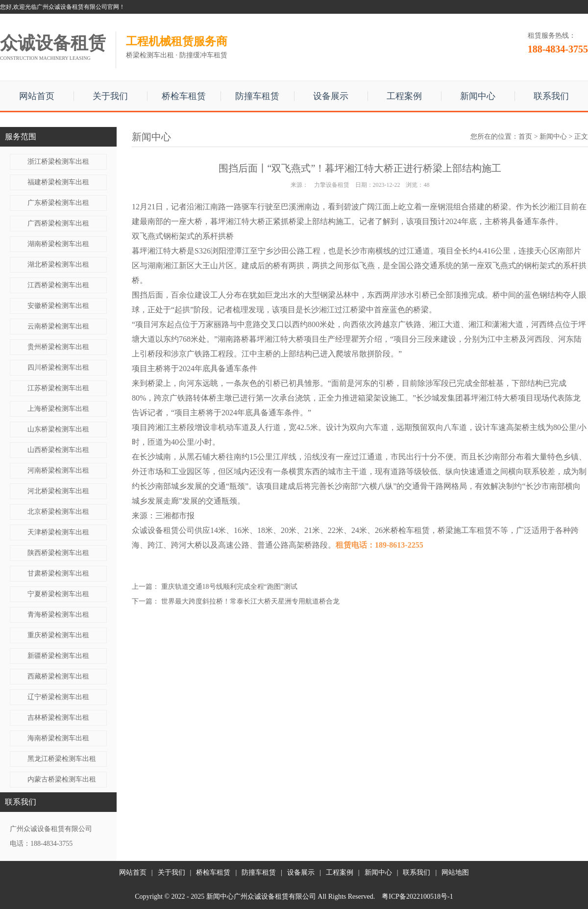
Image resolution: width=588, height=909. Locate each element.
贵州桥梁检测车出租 (58, 347)
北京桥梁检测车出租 (58, 512)
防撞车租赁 (257, 96)
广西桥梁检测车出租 (58, 223)
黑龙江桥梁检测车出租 (62, 759)
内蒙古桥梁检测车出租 (62, 779)
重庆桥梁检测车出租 (58, 635)
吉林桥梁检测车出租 (58, 718)
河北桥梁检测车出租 (58, 491)
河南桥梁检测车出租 (58, 470)
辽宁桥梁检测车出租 (58, 697)
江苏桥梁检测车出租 (58, 388)
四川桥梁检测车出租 (58, 367)
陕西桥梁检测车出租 (58, 553)
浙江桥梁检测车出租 (58, 162)
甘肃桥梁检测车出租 (58, 573)
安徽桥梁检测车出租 (58, 306)
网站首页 (37, 96)
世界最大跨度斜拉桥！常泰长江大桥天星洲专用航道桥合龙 (250, 601)
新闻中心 (478, 96)
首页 (525, 137)
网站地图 (455, 872)
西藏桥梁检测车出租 (58, 676)
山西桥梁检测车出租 (58, 450)
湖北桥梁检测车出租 (58, 265)
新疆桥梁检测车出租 (58, 656)
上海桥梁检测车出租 (58, 409)
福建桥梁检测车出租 (58, 182)
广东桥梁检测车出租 (58, 203)
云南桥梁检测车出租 (58, 326)
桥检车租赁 (184, 96)
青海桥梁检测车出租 (58, 615)
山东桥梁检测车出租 (58, 429)
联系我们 (551, 96)
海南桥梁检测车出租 (58, 738)
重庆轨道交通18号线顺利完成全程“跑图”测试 (229, 587)
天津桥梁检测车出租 (58, 532)
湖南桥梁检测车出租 (58, 244)
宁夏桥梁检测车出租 (58, 594)
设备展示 (331, 96)
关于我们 (110, 96)
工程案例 (404, 96)
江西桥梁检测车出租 (58, 285)
